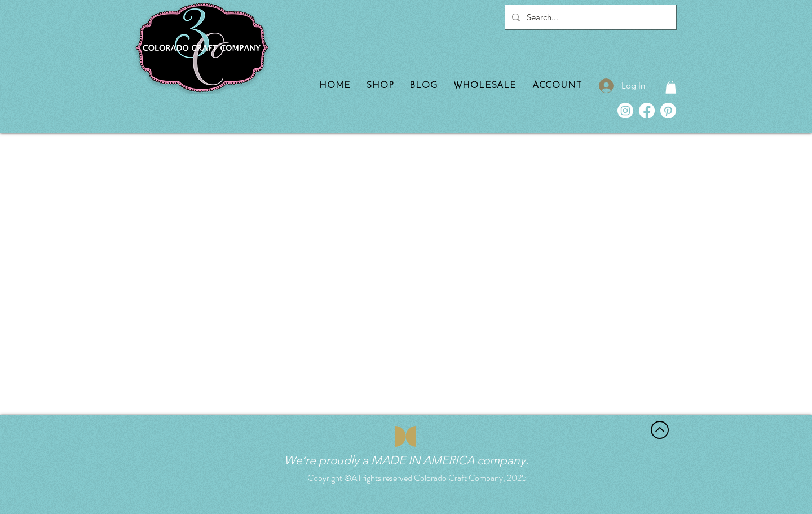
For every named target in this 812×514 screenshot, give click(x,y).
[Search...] (590, 17)
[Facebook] (647, 111)
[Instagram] (625, 111)
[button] (671, 87)
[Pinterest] (668, 111)
